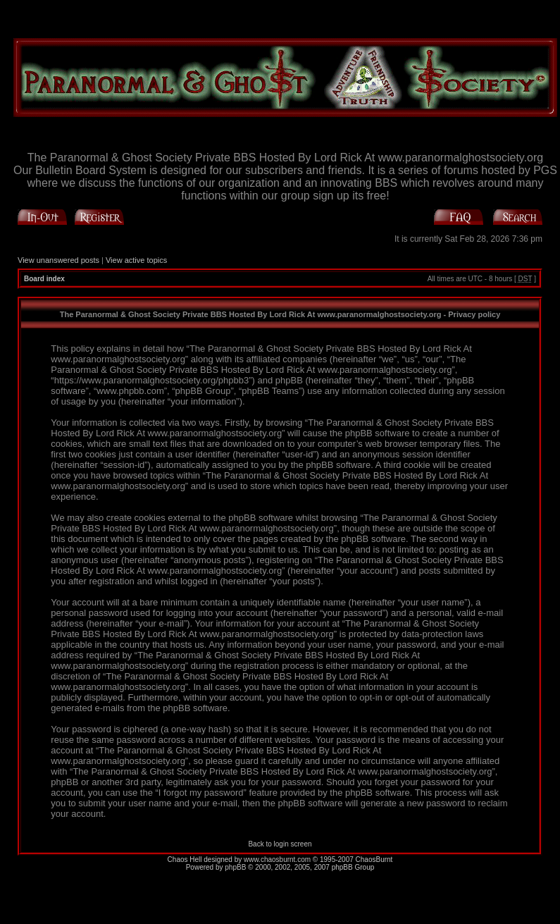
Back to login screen (280, 844)
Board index (44, 279)
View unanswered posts (58, 260)
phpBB (235, 867)
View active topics (136, 260)
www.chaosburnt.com (277, 860)
